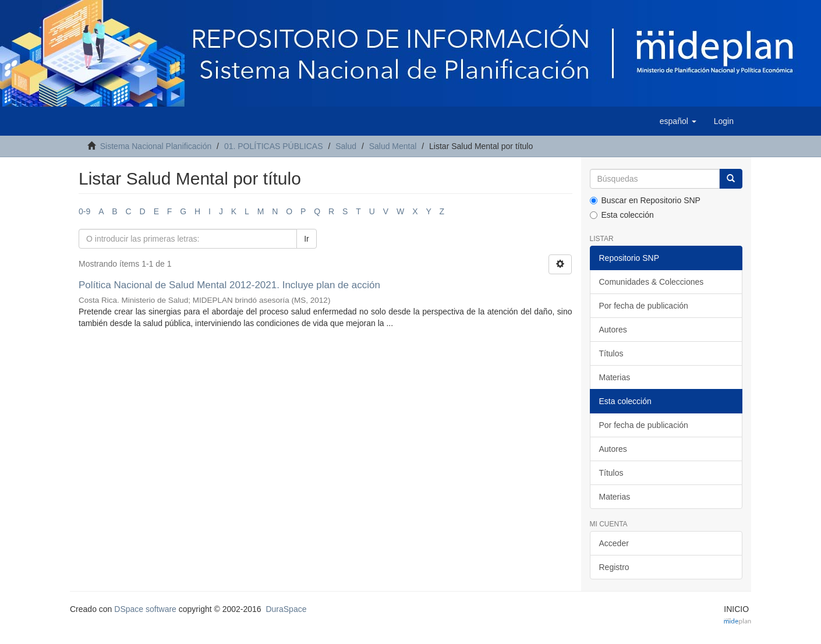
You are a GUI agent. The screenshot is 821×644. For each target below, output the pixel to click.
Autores (613, 330)
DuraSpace (286, 609)
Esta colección (622, 215)
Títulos (611, 353)
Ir (307, 239)
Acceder (614, 543)
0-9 (84, 211)
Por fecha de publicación (644, 306)
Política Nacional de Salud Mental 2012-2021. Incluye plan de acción (229, 285)
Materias (615, 377)
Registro (614, 567)
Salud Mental (393, 146)
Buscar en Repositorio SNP (645, 200)
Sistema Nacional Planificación (156, 146)
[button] (678, 121)
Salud (346, 146)
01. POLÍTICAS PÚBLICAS (274, 146)
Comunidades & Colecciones (652, 282)
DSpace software (145, 609)
